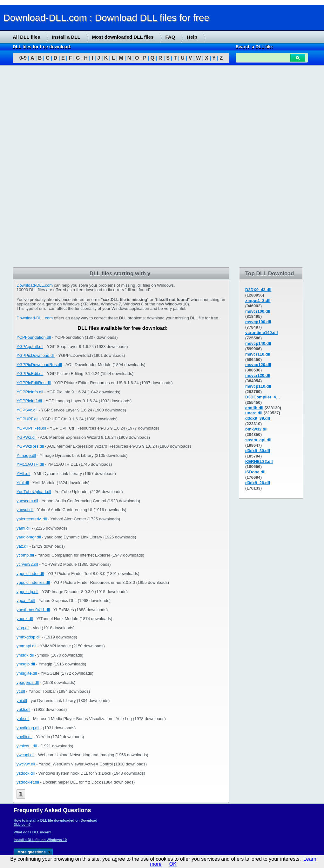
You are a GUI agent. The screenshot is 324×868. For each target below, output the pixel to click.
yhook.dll (25, 619)
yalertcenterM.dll (32, 519)
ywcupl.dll (25, 755)
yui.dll (22, 701)
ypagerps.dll (28, 682)
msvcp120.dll (258, 365)
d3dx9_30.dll (258, 451)
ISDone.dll (255, 472)
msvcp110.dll (258, 386)
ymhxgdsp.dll (29, 637)
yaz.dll (22, 546)
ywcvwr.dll (26, 764)
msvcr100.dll (258, 311)
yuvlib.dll (24, 737)
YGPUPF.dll (27, 419)
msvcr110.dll (258, 354)
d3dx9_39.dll (258, 418)
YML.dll (23, 474)
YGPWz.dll (27, 437)
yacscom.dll (27, 501)
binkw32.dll (256, 429)
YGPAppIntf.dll (30, 347)
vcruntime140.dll (262, 333)
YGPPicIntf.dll (29, 401)
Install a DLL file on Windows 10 (40, 840)
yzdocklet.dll (28, 782)
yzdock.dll (26, 773)
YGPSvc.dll (27, 410)
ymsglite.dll (27, 673)
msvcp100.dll (258, 322)
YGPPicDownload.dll (36, 355)
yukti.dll (23, 709)
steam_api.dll (258, 440)
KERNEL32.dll (259, 461)
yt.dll (21, 691)
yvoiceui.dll (27, 746)
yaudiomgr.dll (29, 537)
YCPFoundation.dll (34, 337)
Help (192, 37)
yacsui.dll (25, 510)
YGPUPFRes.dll (31, 428)
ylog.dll (23, 628)
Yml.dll (23, 483)
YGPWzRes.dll (30, 446)
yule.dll (23, 719)
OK (173, 864)
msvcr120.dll (258, 375)
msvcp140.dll (258, 343)
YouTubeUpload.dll (34, 492)
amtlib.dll (254, 408)
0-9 (23, 58)
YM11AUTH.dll (30, 464)
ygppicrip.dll (27, 592)
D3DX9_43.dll (258, 290)
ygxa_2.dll (26, 601)
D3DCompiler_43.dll (265, 397)
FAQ (170, 37)
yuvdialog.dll (28, 728)
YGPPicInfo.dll (30, 392)
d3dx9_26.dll (258, 483)
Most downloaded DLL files (123, 37)
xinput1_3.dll (258, 300)
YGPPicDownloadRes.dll (39, 365)
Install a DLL (66, 37)
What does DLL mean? (32, 832)
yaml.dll (24, 528)
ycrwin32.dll (27, 564)
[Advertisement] (48, 167)
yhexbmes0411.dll (33, 610)
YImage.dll (26, 455)
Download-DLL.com (35, 285)
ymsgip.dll (26, 664)
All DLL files (26, 37)
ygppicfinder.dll (30, 574)
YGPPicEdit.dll (30, 374)
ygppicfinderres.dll (33, 582)
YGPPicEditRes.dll (34, 383)
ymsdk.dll (25, 655)
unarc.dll (254, 413)
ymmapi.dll (26, 646)
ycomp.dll (25, 555)
